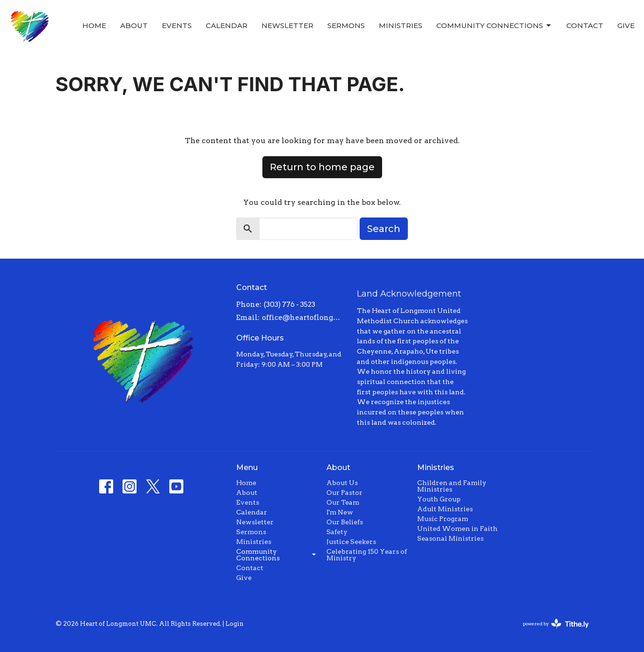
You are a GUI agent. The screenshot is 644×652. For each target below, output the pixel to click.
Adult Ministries (445, 509)
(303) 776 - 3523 (289, 304)
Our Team (343, 502)
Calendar (227, 25)
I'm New (340, 512)
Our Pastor (344, 493)
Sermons (346, 25)
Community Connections (494, 26)
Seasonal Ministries (450, 538)
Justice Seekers (351, 542)
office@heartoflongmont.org (305, 318)
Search (384, 229)
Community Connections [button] (277, 555)
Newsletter (287, 25)
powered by (556, 624)
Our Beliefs (345, 522)
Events (177, 25)
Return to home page (322, 167)
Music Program (443, 519)
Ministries (401, 25)
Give (626, 25)
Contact (585, 25)
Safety (337, 532)
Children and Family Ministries (452, 486)
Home (94, 25)
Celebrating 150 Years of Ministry (367, 555)
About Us (342, 483)
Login (235, 624)
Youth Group (439, 499)
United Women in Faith (457, 529)
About (134, 25)
